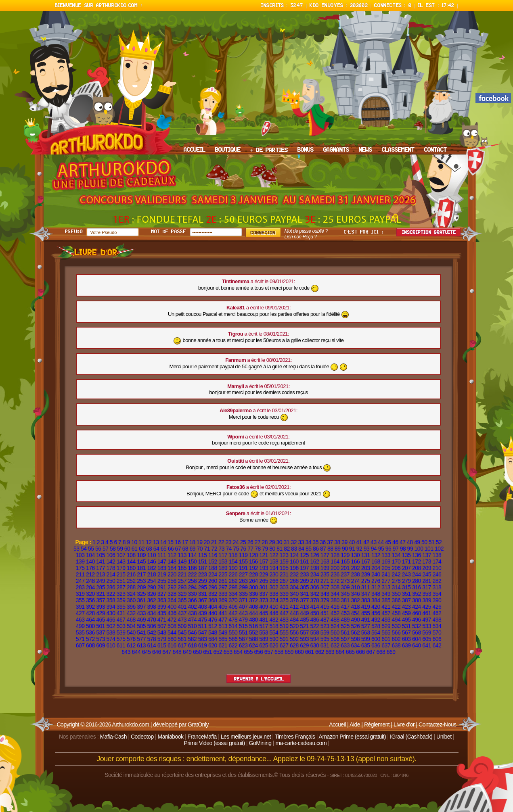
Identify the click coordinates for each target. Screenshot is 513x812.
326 (151, 594)
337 (264, 594)
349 (386, 594)
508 (172, 626)
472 (172, 620)
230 (274, 574)
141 (101, 562)
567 (406, 632)
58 (113, 549)
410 (274, 607)
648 (177, 652)
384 (376, 600)
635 (366, 645)
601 (386, 639)
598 (355, 639)
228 (253, 574)
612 (131, 645)
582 (192, 639)
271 (325, 581)
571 (80, 639)
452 (335, 613)
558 (314, 632)
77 (250, 549)
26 (250, 542)
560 (335, 632)
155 (243, 562)
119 (243, 555)
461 (427, 613)
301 (264, 587)
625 (264, 645)
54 (84, 549)
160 (294, 562)
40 (352, 542)
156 (253, 562)
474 (192, 620)
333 (223, 594)
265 (264, 581)
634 (355, 645)
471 (162, 620)
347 (366, 594)
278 (396, 581)
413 (304, 607)
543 (162, 632)
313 (386, 587)
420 (376, 607)
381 (345, 600)
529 (386, 626)
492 (376, 620)
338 (274, 594)
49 (417, 542)
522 (314, 626)
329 (182, 594)
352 (417, 594)
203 (366, 568)
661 (310, 652)
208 (417, 568)
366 (192, 600)
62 (142, 549)
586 (233, 639)
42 (366, 542)
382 (355, 600)
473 (182, 620)
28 (265, 542)
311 (366, 587)
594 (314, 639)
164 (335, 562)
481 (264, 620)
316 (417, 587)
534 (437, 626)
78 (258, 549)
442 (233, 613)
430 (111, 613)
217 (141, 574)
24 (236, 542)
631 (325, 645)
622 (233, 645)
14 (163, 542)
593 (304, 639)
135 (406, 555)
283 (80, 587)
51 (432, 542)
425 (427, 607)
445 (264, 613)
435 (162, 613)
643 (126, 652)
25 (243, 542)
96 (388, 549)
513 (223, 626)
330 (192, 594)
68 (185, 549)
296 (213, 587)
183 (162, 568)
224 (213, 574)
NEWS (365, 150)
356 (90, 600)
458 (396, 613)
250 (111, 581)
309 (345, 587)
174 (437, 562)
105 (101, 555)
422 (396, 607)
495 (406, 620)
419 (366, 607)
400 (172, 607)
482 (274, 620)
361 (141, 600)
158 (274, 562)
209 (427, 568)
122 (274, 555)
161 (304, 562)
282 (437, 581)
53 (76, 549)
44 (381, 542)
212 (90, 574)
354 (437, 594)
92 (359, 549)
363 (162, 600)
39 (344, 542)
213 (101, 574)
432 (131, 613)
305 (304, 587)
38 (337, 542)
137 (427, 555)
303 (284, 587)
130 (355, 555)
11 (141, 542)
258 (192, 581)
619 (203, 645)
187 (203, 568)
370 (233, 600)
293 (182, 587)
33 (301, 542)
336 (253, 594)
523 (325, 626)
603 (406, 639)
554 (274, 632)
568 (417, 632)
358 (111, 600)
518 (274, 626)
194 (274, 568)
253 (141, 581)
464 (90, 620)
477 (223, 620)
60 (127, 549)
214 (111, 574)
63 (149, 549)
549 (223, 632)
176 (90, 568)
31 (286, 542)
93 (367, 549)
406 (233, 607)
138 (437, 555)
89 (338, 549)
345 (345, 594)
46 (395, 542)
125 (304, 555)
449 (304, 613)
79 (265, 549)
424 (417, 607)
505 (141, 626)
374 (274, 600)
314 (396, 587)
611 (121, 645)
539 (121, 632)
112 (172, 555)
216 (131, 574)
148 (172, 562)
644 (136, 652)
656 (259, 652)
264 (253, 581)
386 (396, 600)
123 (284, 555)
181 (141, 568)
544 (172, 632)
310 (355, 587)
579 (162, 639)
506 (151, 626)
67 (178, 549)
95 (381, 549)
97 (396, 549)
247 (80, 581)
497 (427, 620)
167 (366, 562)
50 (424, 542)
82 (287, 549)
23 (229, 542)
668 (381, 652)
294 (192, 587)
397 (141, 607)
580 (172, 639)
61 (135, 549)
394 (111, 607)
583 (203, 639)
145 (141, 562)
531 (406, 626)
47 (403, 542)
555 (284, 632)
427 (80, 613)
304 (294, 587)
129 (345, 555)
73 (221, 549)
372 (253, 600)
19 (200, 542)
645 (147, 652)
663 (330, 652)
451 (325, 613)
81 (280, 549)
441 (223, 613)
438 (192, 613)
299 (243, 587)
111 (162, 555)
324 (131, 594)
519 (284, 626)
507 (162, 626)
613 (141, 645)
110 (151, 555)
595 (325, 639)
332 (213, 594)
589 (264, 639)
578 (151, 639)
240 (376, 574)
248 (90, 581)
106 (111, 555)
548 (213, 632)
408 (253, 607)
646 (157, 652)
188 (213, 568)
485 (304, 620)
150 (192, 562)
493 (386, 620)
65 (164, 549)
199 (325, 568)
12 (149, 542)
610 (111, 645)
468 (131, 620)
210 (437, 568)
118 (233, 555)
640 (417, 645)
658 (279, 652)
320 (90, 594)
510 (192, 626)
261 (223, 581)
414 (314, 607)
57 (106, 549)
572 (90, 639)
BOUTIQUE (228, 150)
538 (111, 632)
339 (284, 594)
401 (182, 607)
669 (391, 652)
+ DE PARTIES (269, 150)
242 (396, 574)
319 (80, 594)
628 (294, 645)
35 (315, 542)
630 (314, 645)
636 (376, 645)
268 (294, 581)
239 (366, 574)
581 (182, 639)
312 (376, 587)
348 (376, 594)
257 (182, 581)
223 (203, 574)
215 (121, 574)
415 (325, 607)
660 (299, 652)
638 (396, 645)
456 (376, 613)
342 (314, 594)
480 (253, 620)
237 (345, 574)
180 (131, 568)
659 (289, 652)
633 (345, 645)
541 (141, 632)
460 (417, 613)
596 (335, 639)
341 (304, 594)
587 (243, 639)
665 (350, 652)
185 (182, 568)
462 (437, 613)
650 (197, 652)
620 (213, 645)
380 (335, 600)
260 (213, 581)
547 (203, 632)
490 (355, 620)
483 (284, 620)
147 (162, 562)
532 (417, 626)
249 (101, 581)
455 (366, 613)
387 (406, 600)
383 (366, 600)
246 (437, 574)
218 (151, 574)
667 (371, 652)
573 (101, 639)
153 (223, 562)
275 (366, 581)
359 (121, 600)
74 (229, 549)
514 (233, 626)
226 (233, 574)
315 (406, 587)
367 (203, 600)
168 (376, 562)
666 (360, 652)
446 (274, 613)
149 (182, 562)
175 (80, 568)
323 (121, 594)
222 (192, 574)
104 (90, 555)
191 (243, 568)
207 (406, 568)
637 (386, 645)
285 (101, 587)
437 (182, 613)
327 (162, 594)
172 (417, 562)
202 (355, 568)
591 (284, 639)
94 (374, 549)
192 (253, 568)
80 (272, 549)
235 (325, 574)
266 (274, 581)
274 (355, 581)
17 (185, 542)
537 (101, 632)
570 (437, 632)
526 (355, 626)
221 (182, 574)
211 (80, 574)
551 (243, 632)
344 (335, 594)
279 (406, 581)
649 (187, 652)
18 (192, 542)
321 (101, 594)
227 (243, 574)
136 (417, 555)
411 (284, 607)
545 (182, 632)
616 (172, 645)
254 (151, 581)
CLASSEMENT (398, 150)
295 (203, 587)
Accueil (337, 724)
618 (192, 645)
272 (335, 581)
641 (427, 645)
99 (410, 549)
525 (345, 626)
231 (284, 574)
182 (151, 568)
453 (345, 613)
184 (172, 568)
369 (223, 600)
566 (396, 632)
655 (248, 652)
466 (111, 620)
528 (376, 626)
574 (111, 639)
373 (264, 600)
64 (156, 549)
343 (325, 594)
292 (172, 587)
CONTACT (436, 150)
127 (325, 555)
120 (253, 555)
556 (294, 632)
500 (90, 626)
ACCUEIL (195, 150)
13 (156, 542)
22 (221, 542)
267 (284, 581)
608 (90, 645)
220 (172, 574)
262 (233, 581)
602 (396, 639)
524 (335, 626)
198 (314, 568)
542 (151, 632)
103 (80, 555)
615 (162, 645)
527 (366, 626)
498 (437, 620)
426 (437, 607)
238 (355, 574)
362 (151, 600)
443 (243, 613)
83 (294, 549)
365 (182, 600)
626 (274, 645)
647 (167, 652)
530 (396, 626)
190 (233, 568)
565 (386, 632)
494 (396, 620)
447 (284, 613)
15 (171, 542)
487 (325, 620)
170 (396, 562)
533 (427, 626)
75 (236, 549)
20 (207, 542)
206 (396, 568)
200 (335, 568)
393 (101, 607)
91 (352, 549)
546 (192, 632)
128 (335, 555)
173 (427, 562)
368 (213, 600)
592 (294, 639)
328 (172, 594)
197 (304, 568)
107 (121, 555)
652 (218, 652)
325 (141, 594)
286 (111, 587)
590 (274, 639)
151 (203, 562)
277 (386, 581)
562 (355, 632)
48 (410, 542)
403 (203, 607)
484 (294, 620)
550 (233, 632)
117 (223, 555)
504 (131, 626)
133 (386, 555)
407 (243, 607)
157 (264, 562)
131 (366, 555)
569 (427, 632)
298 (233, 587)
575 (121, 639)
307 (325, 587)
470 (151, 620)
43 (374, 542)
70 (200, 549)
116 (213, 555)
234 (314, 574)
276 (376, 581)
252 (131, 581)
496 (417, 620)
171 (406, 562)
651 (207, 652)
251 (121, 581)
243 (406, 574)
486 (314, 620)
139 (80, 562)
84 (301, 549)
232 (294, 574)
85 (309, 549)
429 (101, 613)
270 (314, 581)
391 (80, 607)
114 (192, 555)
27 (258, 542)
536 (90, 632)
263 (243, 581)
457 (386, 613)
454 (355, 613)
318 (437, 587)
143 (121, 562)
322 (111, 594)
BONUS (306, 150)
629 (304, 645)
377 (304, 600)
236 (335, 574)
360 (131, 600)
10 (134, 542)
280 (417, 581)
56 (98, 549)
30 (280, 542)
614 (151, 645)
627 (284, 645)
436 (172, 613)
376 (294, 600)
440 (213, 613)
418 (355, 607)
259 (203, 581)
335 (243, 594)
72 (214, 549)
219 (162, 574)
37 (330, 542)
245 (427, 574)
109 (141, 555)
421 (386, 607)
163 (325, 562)
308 (335, 587)
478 (233, 620)
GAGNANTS (336, 150)
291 (162, 587)
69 (193, 549)
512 (213, 626)
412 (294, 607)
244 (417, 574)
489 (345, 620)
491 (366, 620)
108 (131, 555)
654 (238, 652)
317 (427, 587)
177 (101, 568)
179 (121, 568)
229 (264, 574)
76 (243, 549)
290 (151, 587)
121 (264, 555)
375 (284, 600)
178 (111, 568)
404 (213, 607)
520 (294, 626)
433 (141, 613)
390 (437, 600)
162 (314, 562)
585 (223, 639)
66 (171, 549)
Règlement (377, 724)
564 (376, 632)
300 (253, 587)
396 (131, 607)
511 (203, 626)
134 (396, 555)
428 (90, 613)
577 (141, 639)
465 (101, 620)
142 (111, 562)
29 (272, 542)
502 (111, 626)
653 (228, 652)
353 (427, 594)
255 (162, 581)
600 (376, 639)
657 (269, 652)
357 (101, 600)
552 (253, 632)
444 (253, 613)
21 (214, 542)
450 (314, 613)
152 (213, 562)
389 (427, 600)
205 (386, 568)
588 (253, 639)
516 (253, 626)
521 (304, 626)
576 (131, 639)
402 (192, 607)
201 (345, 568)
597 (345, 639)
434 (151, 613)
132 (376, 555)
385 (386, 600)
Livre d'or (404, 724)
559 (325, 632)
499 (80, 626)
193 (264, 568)
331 (203, 594)
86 (316, 549)
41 (359, 542)
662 (320, 652)
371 (243, 600)
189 (223, 568)
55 (91, 549)
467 (121, 620)
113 (182, 555)
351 (406, 594)
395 (121, 607)
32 (294, 542)
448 (294, 613)
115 (203, 555)
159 (284, 562)
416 (335, 607)
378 (314, 600)
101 (429, 549)
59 (120, 549)
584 (213, 639)
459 (406, 613)
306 (314, 587)
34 (308, 542)
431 (121, 613)
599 (366, 639)
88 (330, 549)
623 (243, 645)
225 (223, 574)
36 (323, 542)
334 (233, 594)
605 (427, 639)
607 (80, 645)
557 (304, 632)
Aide (355, 724)
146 (151, 562)
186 (192, 568)
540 (131, 632)
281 (427, 581)
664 (340, 652)
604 (417, 639)
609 (101, 645)
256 (172, 581)
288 (131, 587)
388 (417, 600)
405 (223, 607)
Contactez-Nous (437, 724)
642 (437, 645)
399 (162, 607)
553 (264, 632)
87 (323, 549)
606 (437, 639)
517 (264, 626)
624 (253, 645)
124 (294, 555)
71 (207, 549)
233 (304, 574)
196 (294, 568)
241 (386, 574)
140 (90, 562)
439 (203, 613)
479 (243, 620)
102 (439, 549)
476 (213, 620)
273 (345, 581)
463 (80, 620)
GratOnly (198, 724)
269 (304, 581)
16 (178, 542)
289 (141, 587)
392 (90, 607)
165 (345, 562)
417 (345, 607)
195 (284, 568)
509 (182, 626)
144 (131, 562)
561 (345, 632)
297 (223, 587)
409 (264, 607)
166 (355, 562)
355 (80, 600)
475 (203, 620)
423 (406, 607)
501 (101, 626)
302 (274, 587)
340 (294, 594)
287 (121, 587)
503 (121, 626)
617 (182, 645)
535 (80, 632)
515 (243, 626)
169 (386, 562)
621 (223, 645)
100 (419, 549)
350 (396, 594)
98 (403, 549)
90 (345, 549)
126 (314, 555)
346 (355, 594)
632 (335, 645)
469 (141, 620)
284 (90, 587)
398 (151, 607)
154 (233, 562)
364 (172, 600)
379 (325, 600)
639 (406, 645)
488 (335, 620)
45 (388, 542)
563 (366, 632)
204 (376, 568)
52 (439, 542)
